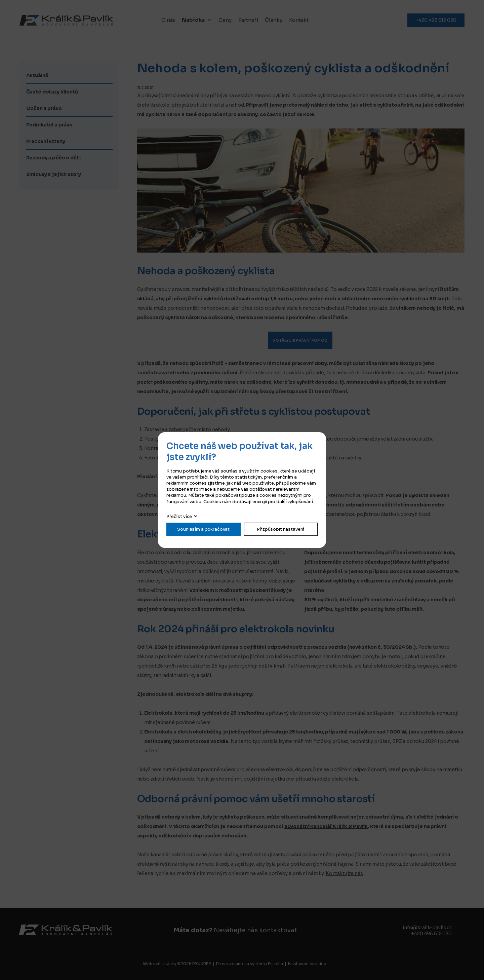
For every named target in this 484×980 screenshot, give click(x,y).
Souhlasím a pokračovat (203, 529)
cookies (269, 471)
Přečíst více (179, 516)
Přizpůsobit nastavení (280, 529)
